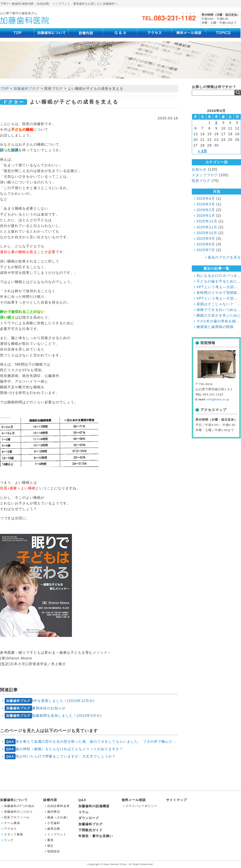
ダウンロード (89, 818)
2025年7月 (206, 250)
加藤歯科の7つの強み (19, 806)
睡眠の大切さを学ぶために (219, 315)
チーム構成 (12, 823)
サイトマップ (176, 800)
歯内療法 (54, 812)
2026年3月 (206, 204)
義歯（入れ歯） (58, 817)
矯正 (50, 846)
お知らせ (199, 169)
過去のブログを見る (224, 257)
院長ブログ (201, 181)
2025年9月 (206, 239)
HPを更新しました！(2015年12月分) (50, 701)
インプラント (57, 834)
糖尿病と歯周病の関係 (215, 327)
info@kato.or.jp (218, 399)
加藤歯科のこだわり (18, 812)
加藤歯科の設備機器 (94, 806)
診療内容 (50, 800)
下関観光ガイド (90, 830)
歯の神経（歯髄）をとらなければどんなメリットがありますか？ (64, 749)
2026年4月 (206, 198)
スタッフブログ (205, 175)
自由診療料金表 (58, 806)
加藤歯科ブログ (90, 824)
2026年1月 (206, 216)
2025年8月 (206, 244)
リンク (9, 840)
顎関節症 (54, 851)
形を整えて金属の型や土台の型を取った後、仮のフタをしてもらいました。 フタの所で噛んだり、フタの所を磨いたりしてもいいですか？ (91, 742)
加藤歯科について (14, 800)
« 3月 (202, 151)
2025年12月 (207, 221)
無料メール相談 (134, 800)
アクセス (10, 829)
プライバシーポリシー (141, 806)
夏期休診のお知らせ (35, 708)
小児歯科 (54, 823)
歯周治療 (54, 829)
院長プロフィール (17, 817)
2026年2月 (206, 210)
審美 (50, 840)
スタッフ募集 (14, 834)
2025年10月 (207, 233)
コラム (84, 812)
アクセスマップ (213, 410)
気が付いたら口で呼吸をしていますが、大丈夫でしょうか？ (60, 756)
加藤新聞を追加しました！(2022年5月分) (53, 716)
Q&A (82, 800)
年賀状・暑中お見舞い (96, 836)
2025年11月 (207, 227)
